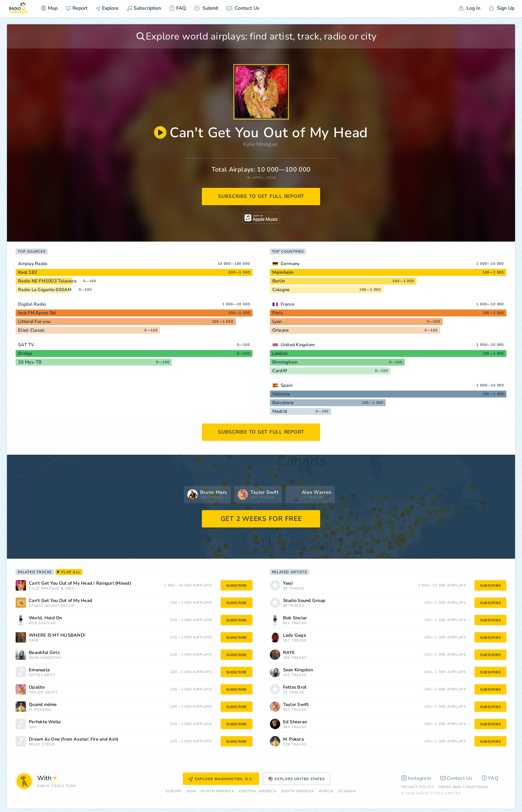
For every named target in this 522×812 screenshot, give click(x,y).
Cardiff (280, 371)
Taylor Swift (43, 693)
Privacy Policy (418, 787)
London (280, 353)
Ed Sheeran (295, 722)
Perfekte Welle (45, 722)
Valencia (281, 394)
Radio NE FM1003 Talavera (47, 281)
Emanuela (39, 670)
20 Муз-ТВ (30, 362)
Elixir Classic (32, 330)
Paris (277, 313)
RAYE (34, 641)
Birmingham (285, 362)
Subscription (144, 8)
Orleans (281, 330)
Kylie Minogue (260, 144)
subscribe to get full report (261, 196)
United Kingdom (298, 345)
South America (298, 791)
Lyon (277, 322)
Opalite (37, 687)
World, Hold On (45, 618)
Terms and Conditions (463, 787)
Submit (206, 8)
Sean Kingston (45, 658)
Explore (107, 8)
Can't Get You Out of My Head (61, 601)
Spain (286, 385)
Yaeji (70, 589)
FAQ (178, 8)
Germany (290, 264)
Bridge (25, 353)
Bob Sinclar (42, 623)
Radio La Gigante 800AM (45, 290)
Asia (191, 791)
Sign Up (502, 8)
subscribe (237, 586)
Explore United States (297, 779)
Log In (470, 8)
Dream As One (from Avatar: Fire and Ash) (74, 739)
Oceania (347, 791)
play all (69, 572)
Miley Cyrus (42, 745)
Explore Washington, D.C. (221, 779)
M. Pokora (40, 710)
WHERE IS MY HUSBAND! (57, 635)
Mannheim (283, 272)
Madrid (280, 411)
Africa (326, 791)
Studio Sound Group (52, 606)
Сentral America (258, 791)
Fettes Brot (42, 675)
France (288, 304)
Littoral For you (34, 322)
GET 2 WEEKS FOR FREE (261, 519)
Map (49, 8)
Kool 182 (28, 272)
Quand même (43, 705)
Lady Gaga (294, 635)
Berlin (279, 281)
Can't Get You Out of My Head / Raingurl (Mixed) (80, 583)
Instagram (416, 778)
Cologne (281, 290)
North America (217, 791)
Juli (33, 727)
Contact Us (243, 8)
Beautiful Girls (44, 653)
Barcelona (283, 403)
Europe (174, 791)
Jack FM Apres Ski (37, 313)
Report (77, 8)
